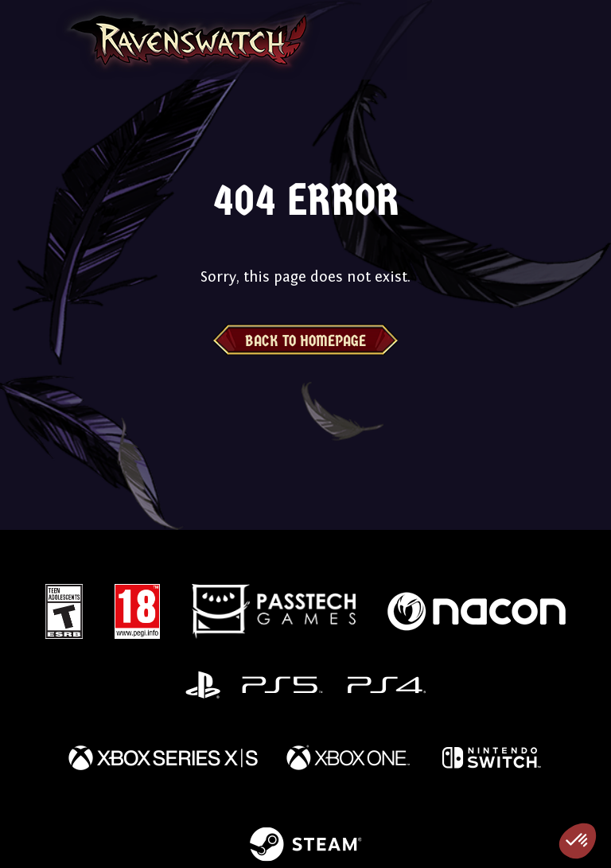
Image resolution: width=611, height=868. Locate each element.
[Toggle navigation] (34, 40)
